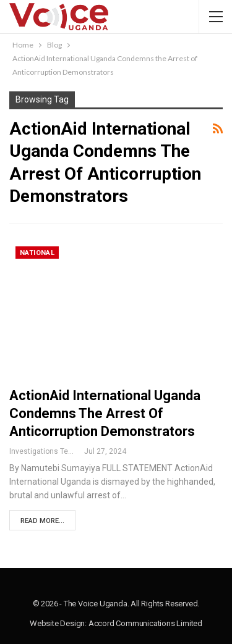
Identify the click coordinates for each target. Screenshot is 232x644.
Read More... (42, 521)
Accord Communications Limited (145, 623)
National (37, 253)
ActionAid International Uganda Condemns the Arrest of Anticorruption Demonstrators (105, 413)
